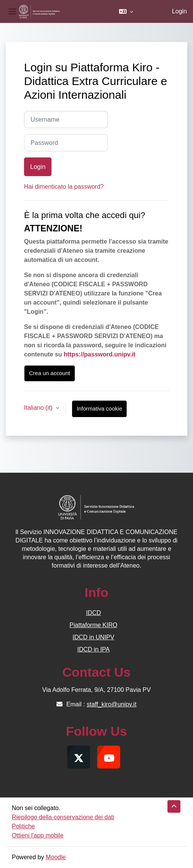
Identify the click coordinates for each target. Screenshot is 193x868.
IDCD (93, 613)
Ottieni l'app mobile (38, 835)
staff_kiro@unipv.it (111, 704)
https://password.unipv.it (100, 354)
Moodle (56, 857)
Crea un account (50, 373)
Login (179, 11)
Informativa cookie (99, 409)
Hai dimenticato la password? (64, 187)
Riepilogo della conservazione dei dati (63, 817)
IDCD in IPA (93, 649)
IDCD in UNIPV (93, 637)
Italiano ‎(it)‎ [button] (39, 408)
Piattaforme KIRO (93, 625)
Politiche (23, 826)
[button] (126, 11)
